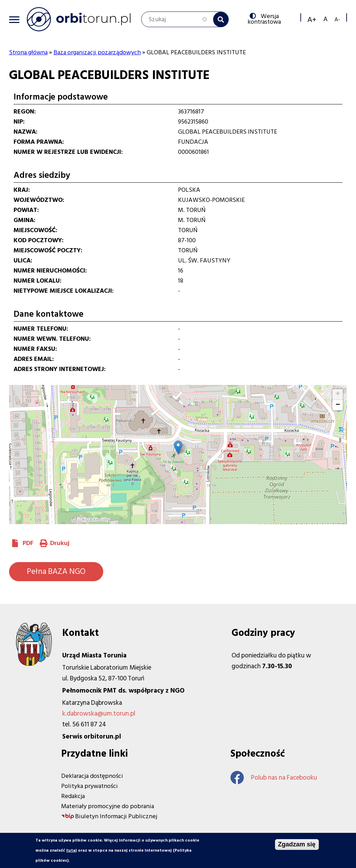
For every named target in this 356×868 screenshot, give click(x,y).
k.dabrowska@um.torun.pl (99, 714)
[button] (178, 447)
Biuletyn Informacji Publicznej (116, 816)
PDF (28, 543)
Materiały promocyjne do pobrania (108, 806)
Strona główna (28, 52)
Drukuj (60, 543)
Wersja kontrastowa (266, 18)
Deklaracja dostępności (92, 776)
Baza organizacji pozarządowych (97, 52)
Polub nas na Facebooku (274, 778)
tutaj (71, 850)
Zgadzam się (297, 844)
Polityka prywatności (90, 786)
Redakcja (73, 796)
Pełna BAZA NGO (56, 571)
